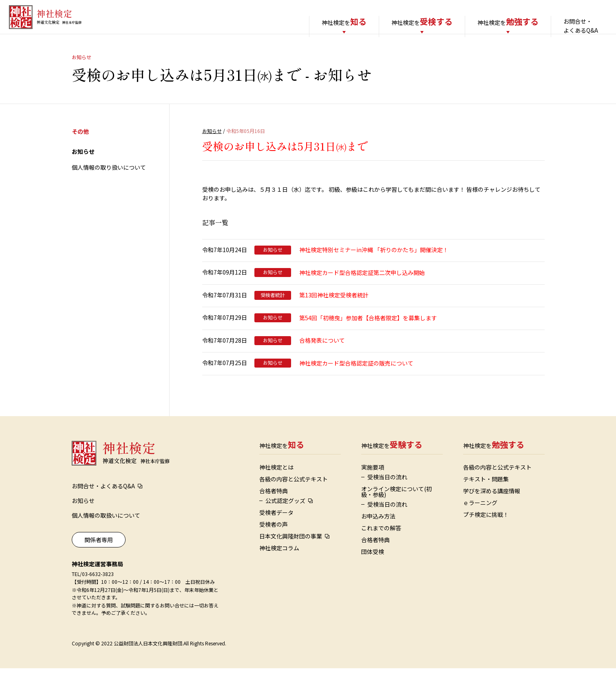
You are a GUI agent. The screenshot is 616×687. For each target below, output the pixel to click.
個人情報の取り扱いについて (109, 186)
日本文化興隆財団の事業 (291, 555)
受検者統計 (273, 314)
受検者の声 (274, 543)
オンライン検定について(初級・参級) (396, 510)
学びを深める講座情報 (492, 510)
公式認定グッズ (285, 519)
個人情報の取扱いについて (106, 534)
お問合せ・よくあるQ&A (570, 26)
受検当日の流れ (387, 496)
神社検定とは (276, 486)
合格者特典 (274, 510)
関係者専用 (99, 558)
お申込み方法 (378, 535)
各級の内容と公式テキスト (294, 498)
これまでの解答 (381, 547)
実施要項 (373, 486)
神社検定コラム (279, 567)
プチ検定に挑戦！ (486, 533)
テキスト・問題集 (486, 498)
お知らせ (83, 170)
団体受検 (373, 570)
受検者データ (276, 531)
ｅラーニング (480, 521)
